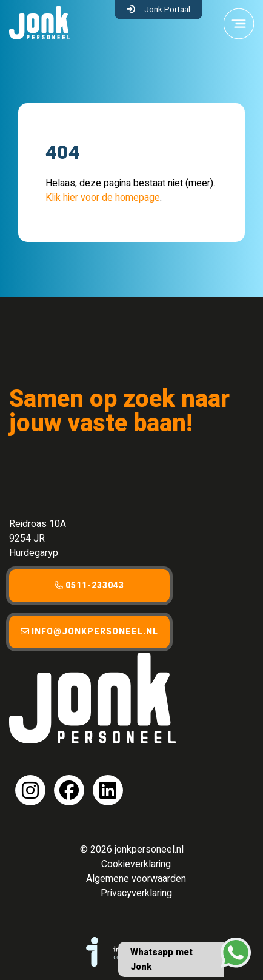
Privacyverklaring (136, 893)
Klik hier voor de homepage (103, 198)
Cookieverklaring (136, 864)
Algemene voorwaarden (136, 879)
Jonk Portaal (167, 10)
